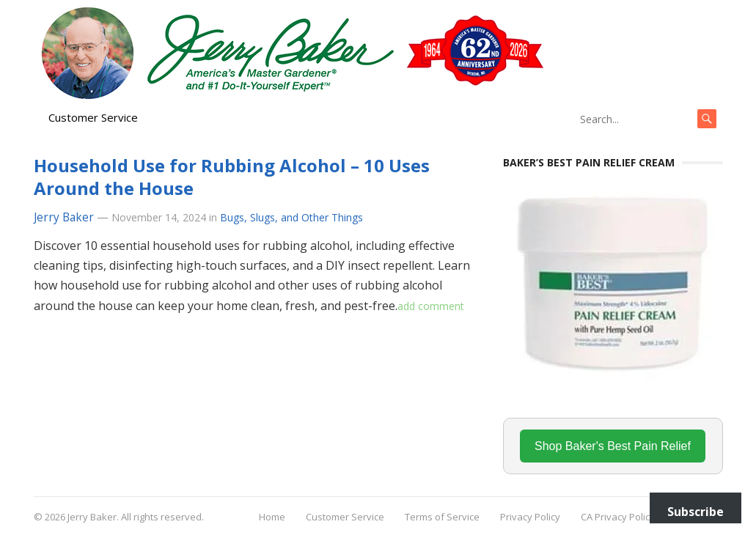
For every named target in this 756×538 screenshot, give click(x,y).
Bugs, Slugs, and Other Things (291, 217)
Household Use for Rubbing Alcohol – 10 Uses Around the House (232, 177)
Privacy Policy (530, 517)
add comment (431, 306)
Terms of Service (442, 517)
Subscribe (696, 512)
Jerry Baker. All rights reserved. (136, 517)
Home (272, 517)
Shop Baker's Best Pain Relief (613, 446)
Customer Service (93, 117)
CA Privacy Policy (618, 517)
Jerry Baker (64, 217)
